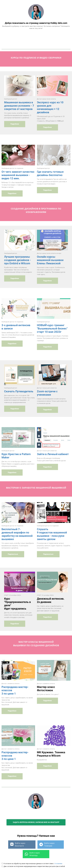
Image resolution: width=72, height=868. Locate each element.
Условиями (58, 850)
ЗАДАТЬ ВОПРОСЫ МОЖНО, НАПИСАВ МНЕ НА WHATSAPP (36, 808)
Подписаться (13, 540)
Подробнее (15, 110)
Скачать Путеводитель (19, 378)
